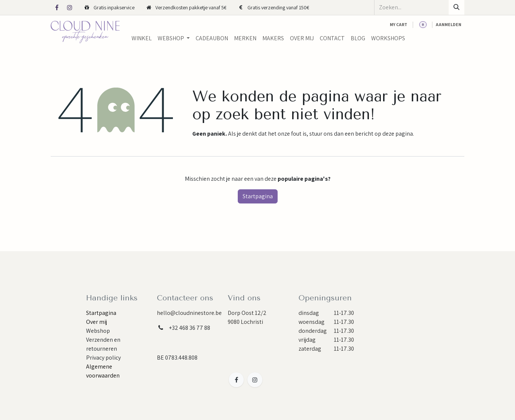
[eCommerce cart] (399, 25)
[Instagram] (70, 7)
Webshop (98, 331)
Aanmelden (448, 24)
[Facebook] (57, 7)
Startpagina (258, 196)
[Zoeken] (456, 7)
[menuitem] (142, 38)
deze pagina (398, 134)
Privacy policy (103, 358)
